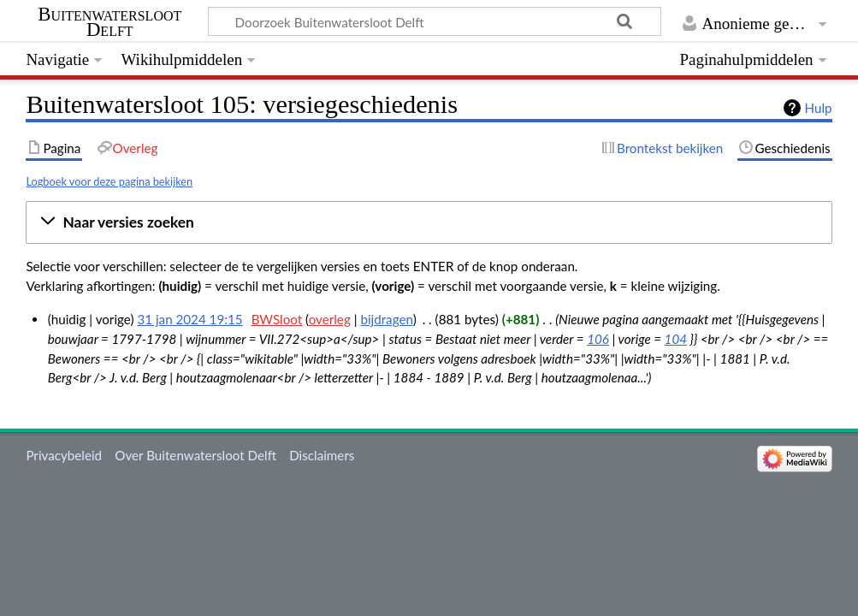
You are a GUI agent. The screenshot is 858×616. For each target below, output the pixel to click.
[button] (429, 222)
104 (676, 339)
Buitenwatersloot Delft (109, 22)
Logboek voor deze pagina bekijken (109, 181)
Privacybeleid (64, 455)
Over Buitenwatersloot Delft (195, 455)
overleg (330, 319)
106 (598, 339)
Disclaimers (322, 455)
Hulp (819, 108)
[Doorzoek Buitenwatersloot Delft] (435, 21)
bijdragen (386, 319)
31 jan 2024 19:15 (189, 319)
